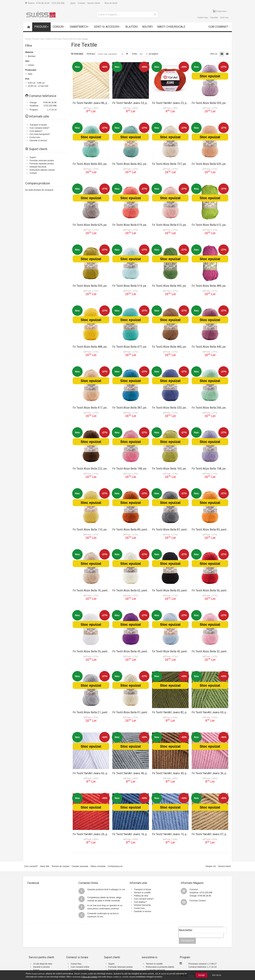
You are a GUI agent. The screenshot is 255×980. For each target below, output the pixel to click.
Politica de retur (141, 896)
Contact (81, 3)
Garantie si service (38, 140)
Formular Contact (198, 901)
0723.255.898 (58, 3)
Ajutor (73, 3)
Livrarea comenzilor (80, 970)
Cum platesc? (36, 131)
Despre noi (211, 866)
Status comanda (98, 866)
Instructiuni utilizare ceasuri (42, 170)
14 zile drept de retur (43, 964)
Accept (201, 975)
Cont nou (224, 18)
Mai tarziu (217, 975)
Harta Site (45, 866)
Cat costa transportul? (40, 134)
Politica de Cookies (89, 977)
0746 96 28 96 (50, 103)
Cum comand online (80, 967)
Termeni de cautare (60, 866)
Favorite (214, 18)
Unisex (31, 65)
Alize (30, 74)
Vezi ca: (214, 54)
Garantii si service (41, 967)
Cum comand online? (39, 128)
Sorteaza (91, 54)
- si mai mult (38, 86)
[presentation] (201, 939)
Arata (134, 54)
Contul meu (203, 18)
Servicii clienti (94, 3)
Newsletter (186, 930)
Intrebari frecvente (38, 167)
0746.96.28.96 (43, 3)
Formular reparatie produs (42, 164)
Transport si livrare (38, 125)
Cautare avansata (80, 866)
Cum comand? (31, 866)
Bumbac (32, 56)
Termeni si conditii (142, 893)
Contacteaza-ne (115, 866)
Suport (33, 157)
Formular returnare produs (42, 161)
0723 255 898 (50, 106)
